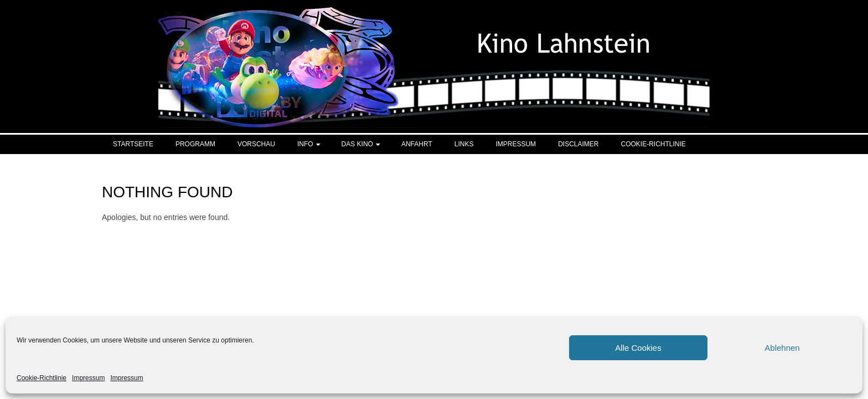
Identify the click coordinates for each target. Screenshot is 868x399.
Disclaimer (578, 144)
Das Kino (357, 144)
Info (305, 144)
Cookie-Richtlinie (42, 378)
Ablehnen (782, 348)
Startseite (133, 144)
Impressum (88, 378)
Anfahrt (417, 144)
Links (464, 144)
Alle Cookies (638, 348)
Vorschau (256, 144)
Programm (195, 144)
